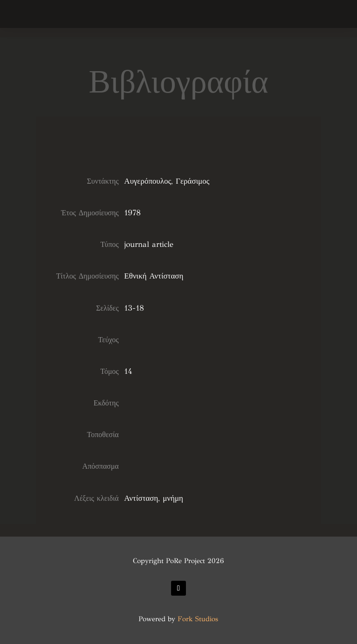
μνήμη (173, 498)
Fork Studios (198, 619)
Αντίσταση (141, 498)
